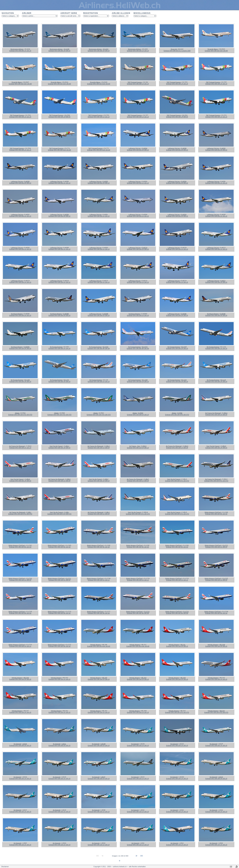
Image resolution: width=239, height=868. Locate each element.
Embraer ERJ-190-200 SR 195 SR (99, 349)
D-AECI (223, 281)
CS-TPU (185, 115)
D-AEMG (27, 347)
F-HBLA (225, 413)
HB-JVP (105, 678)
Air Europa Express (56, 347)
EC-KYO (145, 347)
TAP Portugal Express (135, 82)
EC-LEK (27, 380)
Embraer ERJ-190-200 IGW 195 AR (59, 150)
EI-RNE (180, 413)
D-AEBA (144, 148)
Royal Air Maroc (213, 49)
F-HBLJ (107, 512)
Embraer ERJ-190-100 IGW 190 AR (216, 51)
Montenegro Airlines (17, 49)
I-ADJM (103, 744)
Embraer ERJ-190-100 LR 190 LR (138, 51)
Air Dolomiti (17, 744)
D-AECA (145, 248)
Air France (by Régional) (213, 413)
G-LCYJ (225, 545)
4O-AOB (67, 49)
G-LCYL (68, 579)
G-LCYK (29, 579)
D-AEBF (105, 182)
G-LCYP (225, 579)
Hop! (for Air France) (56, 446)
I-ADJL (64, 744)
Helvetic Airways (96, 645)
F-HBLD (144, 446)
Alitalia (17, 413)
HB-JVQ (144, 678)
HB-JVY (222, 711)
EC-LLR (223, 380)
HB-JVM (222, 645)
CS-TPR (67, 115)
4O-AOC (106, 49)
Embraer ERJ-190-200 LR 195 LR (20, 51)
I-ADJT (103, 777)
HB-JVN (26, 678)
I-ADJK (25, 744)
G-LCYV (186, 612)
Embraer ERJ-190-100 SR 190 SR (216, 514)
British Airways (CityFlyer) (213, 512)
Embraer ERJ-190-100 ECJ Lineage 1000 (177, 51)
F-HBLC (67, 446)
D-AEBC (223, 148)
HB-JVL (183, 645)
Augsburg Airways (17, 314)
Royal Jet (174, 49)
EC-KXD (106, 347)
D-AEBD (27, 182)
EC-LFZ (66, 380)
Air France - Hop (135, 446)
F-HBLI (29, 512)
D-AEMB (66, 314)
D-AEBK (66, 215)
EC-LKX (184, 380)
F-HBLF (106, 479)
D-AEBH (184, 182)
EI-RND (141, 413)
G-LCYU (147, 612)
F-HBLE (27, 479)
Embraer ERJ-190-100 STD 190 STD (20, 415)
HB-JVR (183, 678)
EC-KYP (184, 347)
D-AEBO (184, 215)
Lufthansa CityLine (134, 148)
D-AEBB (184, 148)
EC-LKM (145, 380)
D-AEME (184, 314)
